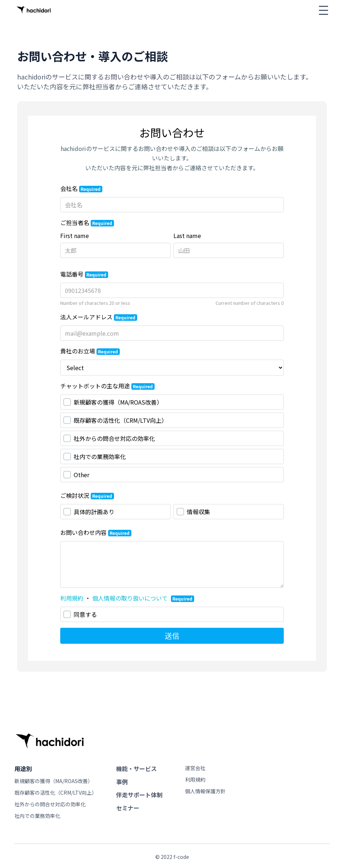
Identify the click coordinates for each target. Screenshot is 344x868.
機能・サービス (136, 769)
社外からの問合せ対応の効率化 (50, 804)
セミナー (128, 808)
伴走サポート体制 (139, 795)
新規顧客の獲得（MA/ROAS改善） (54, 781)
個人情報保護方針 (205, 791)
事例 (122, 782)
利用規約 (195, 779)
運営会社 (195, 768)
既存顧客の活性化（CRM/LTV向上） (56, 793)
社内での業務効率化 (37, 816)
